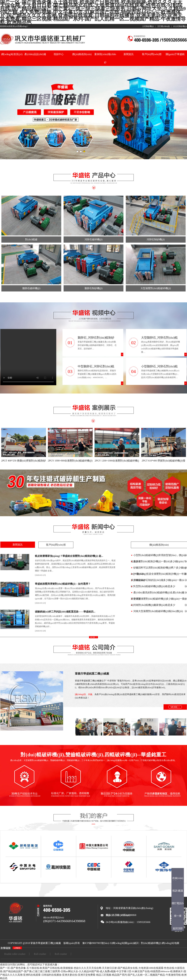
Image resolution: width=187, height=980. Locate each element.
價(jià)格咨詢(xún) (82, 54)
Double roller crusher (15, 954)
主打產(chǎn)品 (164, 26)
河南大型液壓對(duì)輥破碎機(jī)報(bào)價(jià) (158, 611)
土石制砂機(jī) (148, 26)
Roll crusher (40, 954)
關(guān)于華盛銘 (175, 54)
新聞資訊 (129, 54)
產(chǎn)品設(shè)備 (35, 54)
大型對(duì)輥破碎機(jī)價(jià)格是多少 (154, 586)
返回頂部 (178, 928)
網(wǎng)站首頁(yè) (12, 54)
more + (93, 637)
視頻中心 (59, 54)
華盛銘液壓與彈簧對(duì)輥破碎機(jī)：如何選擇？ (63, 584)
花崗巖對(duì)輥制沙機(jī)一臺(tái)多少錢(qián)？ (160, 561)
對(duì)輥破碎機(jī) (151, 943)
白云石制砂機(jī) (180, 26)
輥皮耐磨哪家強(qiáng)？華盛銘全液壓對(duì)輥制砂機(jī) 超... (69, 556)
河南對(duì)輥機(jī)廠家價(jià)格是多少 (154, 605)
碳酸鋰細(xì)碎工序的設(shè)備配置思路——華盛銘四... (65, 612)
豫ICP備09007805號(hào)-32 (97, 943)
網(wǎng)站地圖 (170, 943)
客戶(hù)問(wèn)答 (152, 54)
